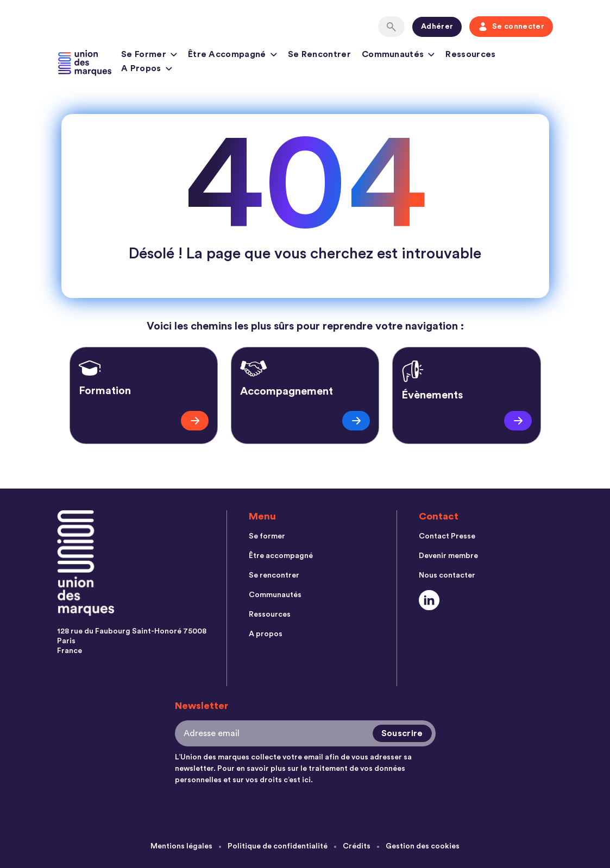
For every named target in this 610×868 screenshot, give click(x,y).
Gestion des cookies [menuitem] (423, 846)
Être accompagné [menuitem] (281, 556)
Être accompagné (232, 56)
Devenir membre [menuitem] (448, 556)
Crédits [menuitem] (357, 846)
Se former (149, 56)
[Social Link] (429, 600)
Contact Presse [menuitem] (447, 536)
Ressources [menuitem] (270, 614)
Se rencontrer (319, 54)
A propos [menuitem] (266, 634)
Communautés (398, 56)
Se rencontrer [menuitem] (274, 575)
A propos (147, 70)
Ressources (470, 54)
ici (306, 780)
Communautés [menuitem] (275, 595)
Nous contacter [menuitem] (447, 575)
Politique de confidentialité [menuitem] (278, 846)
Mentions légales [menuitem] (181, 846)
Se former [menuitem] (267, 536)
